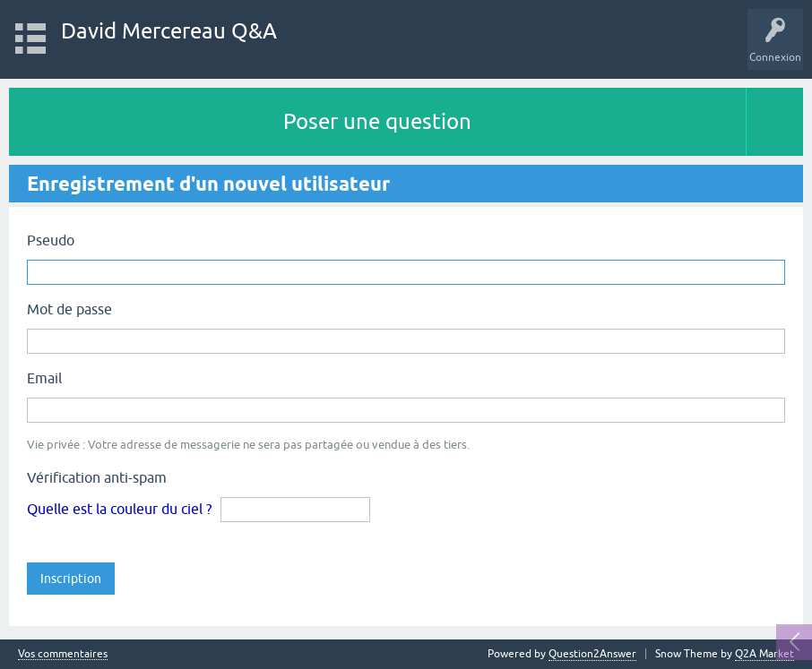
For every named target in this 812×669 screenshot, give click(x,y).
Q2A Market (764, 654)
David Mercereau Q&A (169, 31)
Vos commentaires (63, 654)
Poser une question (377, 121)
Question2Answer (592, 654)
